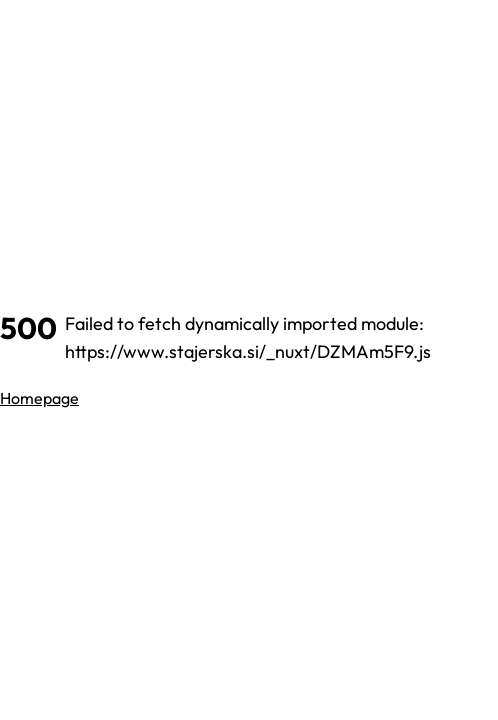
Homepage (39, 398)
